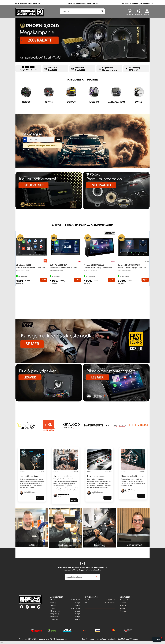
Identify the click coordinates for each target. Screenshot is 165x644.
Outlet (123, 608)
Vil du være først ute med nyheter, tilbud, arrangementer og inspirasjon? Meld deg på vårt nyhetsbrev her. (82, 568)
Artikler (123, 603)
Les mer (40, 498)
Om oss (123, 611)
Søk (58, 139)
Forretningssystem (90, 639)
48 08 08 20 (110, 600)
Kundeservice (110, 603)
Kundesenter (125, 600)
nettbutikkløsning (107, 639)
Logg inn (147, 14)
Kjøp (44, 280)
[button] (157, 639)
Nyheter (123, 605)
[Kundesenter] (139, 11)
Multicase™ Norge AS (130, 639)
